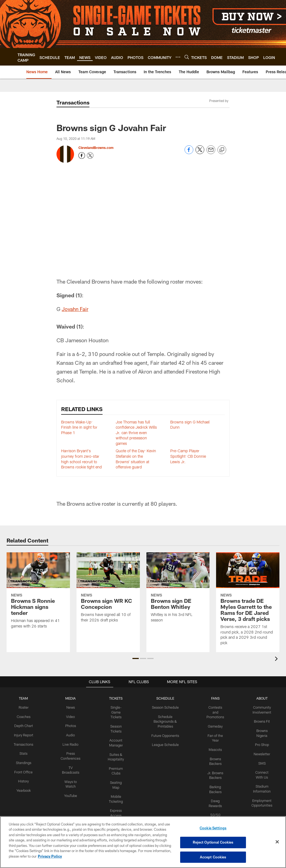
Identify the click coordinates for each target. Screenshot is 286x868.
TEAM (23, 698)
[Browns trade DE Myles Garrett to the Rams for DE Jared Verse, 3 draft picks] (248, 602)
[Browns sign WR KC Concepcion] (108, 591)
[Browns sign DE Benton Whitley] (178, 591)
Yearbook (23, 793)
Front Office (23, 775)
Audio (69, 734)
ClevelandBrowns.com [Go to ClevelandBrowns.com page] (96, 148)
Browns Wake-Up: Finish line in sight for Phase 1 (79, 427)
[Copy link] (222, 150)
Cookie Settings (213, 829)
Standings (23, 766)
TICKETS (114, 698)
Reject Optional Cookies (213, 842)
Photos (69, 725)
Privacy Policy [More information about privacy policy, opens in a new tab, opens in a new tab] (50, 856)
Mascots (215, 748)
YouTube (69, 793)
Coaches (23, 716)
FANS (215, 698)
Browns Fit (262, 721)
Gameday (215, 725)
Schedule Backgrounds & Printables (164, 721)
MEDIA (69, 698)
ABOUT (262, 698)
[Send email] (211, 153)
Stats (23, 757)
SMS (262, 761)
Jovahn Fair (76, 309)
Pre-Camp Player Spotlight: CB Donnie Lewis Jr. (188, 456)
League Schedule (164, 743)
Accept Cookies (213, 856)
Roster (23, 707)
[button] (136, 658)
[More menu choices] (178, 57)
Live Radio (69, 743)
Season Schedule (164, 707)
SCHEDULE (164, 698)
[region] (143, 842)
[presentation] (277, 659)
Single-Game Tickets (114, 712)
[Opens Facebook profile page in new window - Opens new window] (82, 155)
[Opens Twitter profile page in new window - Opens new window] (90, 155)
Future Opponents (164, 734)
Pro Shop (262, 743)
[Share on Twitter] (200, 153)
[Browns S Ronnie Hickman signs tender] (38, 594)
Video (69, 716)
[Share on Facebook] (189, 153)
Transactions (23, 748)
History (23, 784)
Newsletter (262, 752)
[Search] (187, 57)
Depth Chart (23, 725)
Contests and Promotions (215, 712)
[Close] (277, 842)
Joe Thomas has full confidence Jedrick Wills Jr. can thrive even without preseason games (136, 433)
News (69, 707)
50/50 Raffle (215, 811)
